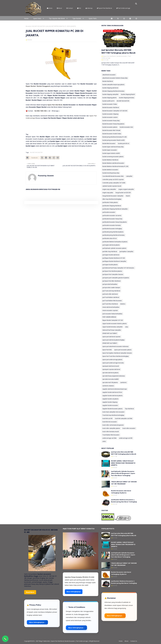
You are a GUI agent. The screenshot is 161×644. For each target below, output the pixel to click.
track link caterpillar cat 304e (124, 418)
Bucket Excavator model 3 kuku (112, 134)
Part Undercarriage (123, 8)
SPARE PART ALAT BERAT (110, 333)
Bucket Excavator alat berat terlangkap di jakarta (121, 492)
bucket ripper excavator (110, 150)
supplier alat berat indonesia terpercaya (115, 389)
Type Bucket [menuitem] (77, 18)
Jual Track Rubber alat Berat (111, 297)
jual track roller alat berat (110, 294)
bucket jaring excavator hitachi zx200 (113, 140)
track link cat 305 (107, 418)
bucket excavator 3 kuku (110, 104)
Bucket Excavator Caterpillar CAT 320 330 (115, 111)
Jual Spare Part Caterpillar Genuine (113, 274)
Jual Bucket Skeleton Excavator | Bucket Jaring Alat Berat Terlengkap (124, 501)
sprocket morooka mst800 (110, 379)
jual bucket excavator (109, 212)
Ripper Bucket (31, 86)
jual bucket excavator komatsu (112, 225)
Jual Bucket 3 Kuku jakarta (110, 202)
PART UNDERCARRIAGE (109, 317)
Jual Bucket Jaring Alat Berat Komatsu (113, 235)
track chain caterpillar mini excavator (113, 412)
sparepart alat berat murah (111, 366)
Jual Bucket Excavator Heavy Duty (112, 219)
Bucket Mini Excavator (109, 143)
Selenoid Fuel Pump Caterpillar (112, 330)
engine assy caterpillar (109, 189)
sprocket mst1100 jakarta (110, 382)
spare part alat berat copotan (111, 337)
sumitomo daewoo (108, 386)
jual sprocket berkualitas (110, 284)
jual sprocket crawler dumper (111, 288)
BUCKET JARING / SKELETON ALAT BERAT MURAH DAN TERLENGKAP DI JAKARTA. (123, 463)
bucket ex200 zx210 (108, 101)
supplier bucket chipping (110, 402)
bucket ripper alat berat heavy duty (113, 147)
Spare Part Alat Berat (104, 8)
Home (50, 8)
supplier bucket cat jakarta (110, 399)
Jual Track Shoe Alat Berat (110, 304)
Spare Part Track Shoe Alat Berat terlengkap (116, 356)
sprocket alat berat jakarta (110, 373)
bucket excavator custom (110, 117)
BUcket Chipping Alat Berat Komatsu (113, 91)
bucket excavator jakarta (110, 127)
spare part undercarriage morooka (113, 363)
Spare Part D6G (107, 350)
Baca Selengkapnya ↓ (37, 622)
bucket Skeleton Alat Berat (110, 160)
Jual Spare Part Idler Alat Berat (111, 281)
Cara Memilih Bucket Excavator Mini (113, 176)
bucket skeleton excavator (110, 170)
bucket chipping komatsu (127, 98)
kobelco (123, 304)
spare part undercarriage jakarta (112, 360)
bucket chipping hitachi (128, 94)
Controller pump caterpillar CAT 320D (114, 183)
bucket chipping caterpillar (110, 94)
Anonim (30, 40)
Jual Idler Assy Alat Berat (110, 252)
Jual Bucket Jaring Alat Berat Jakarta (113, 232)
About (59, 8)
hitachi (128, 196)
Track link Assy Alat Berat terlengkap (113, 415)
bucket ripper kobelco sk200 (111, 153)
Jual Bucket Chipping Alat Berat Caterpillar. (115, 209)
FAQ (79, 8)
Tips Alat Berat (129, 409)
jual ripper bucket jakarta (110, 265)
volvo (104, 441)
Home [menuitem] (26, 18)
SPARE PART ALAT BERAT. (110, 343)
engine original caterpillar (126, 189)
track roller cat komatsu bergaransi (113, 425)
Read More (30, 592)
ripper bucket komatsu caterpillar (113, 327)
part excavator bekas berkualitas (112, 314)
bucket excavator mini (126, 127)
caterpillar (129, 176)
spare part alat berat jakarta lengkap (113, 340)
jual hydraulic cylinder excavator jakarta (114, 248)
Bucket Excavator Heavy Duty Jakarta (113, 124)
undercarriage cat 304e (109, 438)
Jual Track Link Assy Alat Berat (111, 291)
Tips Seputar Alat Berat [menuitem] (57, 18)
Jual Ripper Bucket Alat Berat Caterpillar (114, 261)
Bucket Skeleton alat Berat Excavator (113, 163)
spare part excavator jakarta (123, 350)
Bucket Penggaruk (43, 86)
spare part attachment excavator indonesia (115, 346)
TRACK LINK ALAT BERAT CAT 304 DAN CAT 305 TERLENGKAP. (124, 483)
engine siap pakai (108, 193)
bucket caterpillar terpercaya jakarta (113, 85)
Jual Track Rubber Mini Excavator (112, 301)
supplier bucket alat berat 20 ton (112, 392)
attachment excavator (109, 75)
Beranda (28, 26)
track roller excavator (129, 428)
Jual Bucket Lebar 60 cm (110, 238)
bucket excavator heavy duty (111, 121)
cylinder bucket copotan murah (112, 186)
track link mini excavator (110, 422)
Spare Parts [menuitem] (37, 18)
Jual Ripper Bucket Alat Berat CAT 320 (114, 258)
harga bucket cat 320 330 (123, 193)
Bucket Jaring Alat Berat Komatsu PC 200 (114, 137)
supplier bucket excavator (110, 405)
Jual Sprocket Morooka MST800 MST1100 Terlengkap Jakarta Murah (118, 51)
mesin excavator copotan (110, 310)
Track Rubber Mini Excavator (111, 435)
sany (127, 327)
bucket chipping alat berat (110, 88)
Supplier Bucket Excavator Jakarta (112, 409)
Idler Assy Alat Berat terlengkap (112, 199)
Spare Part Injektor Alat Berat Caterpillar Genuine (117, 353)
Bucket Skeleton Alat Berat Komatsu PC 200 (115, 166)
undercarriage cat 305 (126, 438)
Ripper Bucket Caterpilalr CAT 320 (113, 320)
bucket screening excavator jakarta (113, 157)
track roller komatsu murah (111, 432)
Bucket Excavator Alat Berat (111, 107)
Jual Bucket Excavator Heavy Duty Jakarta (115, 222)
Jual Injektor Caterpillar (126, 252)
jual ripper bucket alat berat (111, 255)
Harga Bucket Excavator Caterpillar (113, 196)
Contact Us (134, 641)
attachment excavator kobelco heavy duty (115, 78)
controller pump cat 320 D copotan (113, 179)
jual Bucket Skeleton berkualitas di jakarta (115, 242)
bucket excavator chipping (110, 114)
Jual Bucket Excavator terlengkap (112, 229)
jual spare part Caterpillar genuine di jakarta (116, 278)
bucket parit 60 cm (124, 143)
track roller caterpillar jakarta (111, 428)
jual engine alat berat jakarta (111, 245)
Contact (70, 8)
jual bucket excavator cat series (112, 215)
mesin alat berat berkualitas (111, 307)
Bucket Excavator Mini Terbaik (111, 130)
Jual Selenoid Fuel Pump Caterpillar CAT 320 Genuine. (118, 268)
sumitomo (123, 382)
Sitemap (89, 8)
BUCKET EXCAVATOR (39, 26)
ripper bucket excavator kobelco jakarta (114, 324)
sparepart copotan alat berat (111, 369)
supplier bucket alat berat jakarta (112, 396)
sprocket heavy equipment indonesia (114, 376)
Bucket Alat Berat (108, 81)
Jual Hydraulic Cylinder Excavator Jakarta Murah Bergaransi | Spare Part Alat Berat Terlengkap (123, 473)
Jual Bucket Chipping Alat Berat (112, 206)
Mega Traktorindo (45, 641)
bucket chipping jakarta (109, 98)
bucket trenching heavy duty (111, 173)
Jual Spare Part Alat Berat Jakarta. (112, 271)
